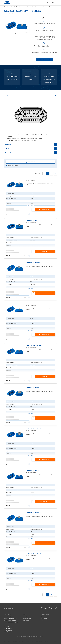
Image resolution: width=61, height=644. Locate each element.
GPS (42, 620)
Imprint (10, 641)
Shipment (41, 641)
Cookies (46, 641)
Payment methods (34, 641)
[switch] (12, 165)
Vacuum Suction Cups (36, 7)
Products (9, 7)
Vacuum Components (28, 7)
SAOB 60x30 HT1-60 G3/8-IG (33, 429)
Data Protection (22, 641)
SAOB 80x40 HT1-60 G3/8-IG (33, 554)
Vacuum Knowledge (27, 619)
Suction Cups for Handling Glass (46, 7)
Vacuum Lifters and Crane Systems (11, 622)
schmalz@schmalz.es (8, 632)
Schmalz (43, 617)
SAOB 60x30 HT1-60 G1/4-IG (33, 221)
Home (5, 7)
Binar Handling (44, 619)
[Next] (27, 25)
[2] (52, 174)
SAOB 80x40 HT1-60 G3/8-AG (34, 512)
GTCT (28, 641)
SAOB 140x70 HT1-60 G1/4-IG (34, 304)
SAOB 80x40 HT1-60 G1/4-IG (33, 262)
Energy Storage (26, 620)
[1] (48, 174)
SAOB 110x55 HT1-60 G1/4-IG (34, 346)
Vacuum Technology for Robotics (11, 619)
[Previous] (7, 25)
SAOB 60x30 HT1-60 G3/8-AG (34, 387)
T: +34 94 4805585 (8, 629)
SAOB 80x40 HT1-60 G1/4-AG (34, 471)
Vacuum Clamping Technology (10, 620)
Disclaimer (15, 641)
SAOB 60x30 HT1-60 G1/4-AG (34, 179)
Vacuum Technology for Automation (17, 7)
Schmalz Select (26, 617)
